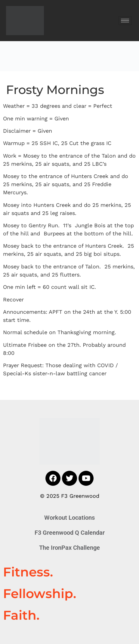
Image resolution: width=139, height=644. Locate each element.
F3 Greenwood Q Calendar (70, 533)
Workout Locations (69, 518)
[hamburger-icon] (125, 21)
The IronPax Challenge (69, 548)
